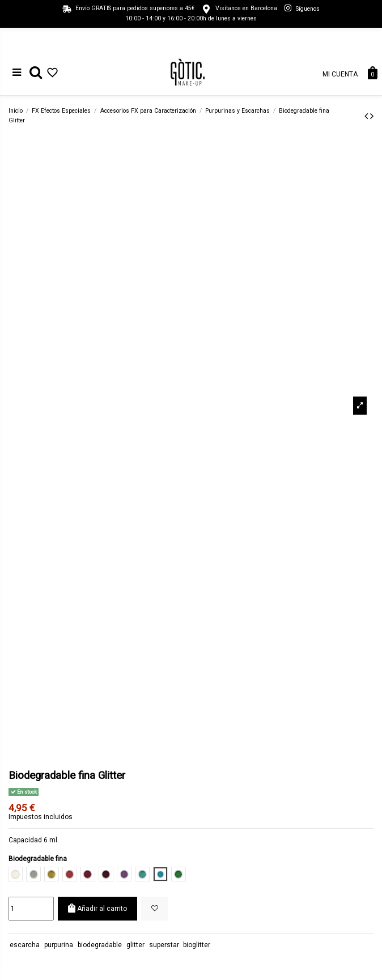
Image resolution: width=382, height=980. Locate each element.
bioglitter (197, 945)
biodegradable (100, 945)
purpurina (59, 945)
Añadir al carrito (97, 908)
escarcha (25, 945)
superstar (164, 945)
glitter (135, 945)
